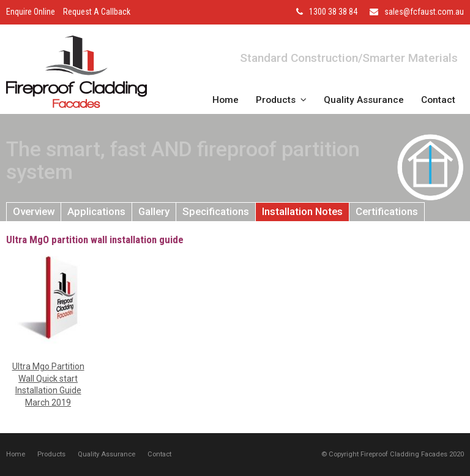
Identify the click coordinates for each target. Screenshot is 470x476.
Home (16, 454)
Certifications (387, 211)
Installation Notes (302, 211)
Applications (96, 211)
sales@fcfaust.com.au (424, 12)
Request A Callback (97, 12)
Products (51, 454)
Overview (34, 211)
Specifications (216, 211)
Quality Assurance (106, 454)
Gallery (154, 211)
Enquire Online (31, 12)
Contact (159, 454)
